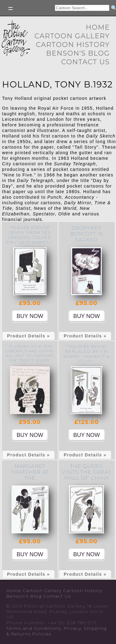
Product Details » (28, 336)
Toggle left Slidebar (11, 8)
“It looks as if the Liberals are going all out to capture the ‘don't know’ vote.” (30, 356)
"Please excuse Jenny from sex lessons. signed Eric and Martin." (30, 235)
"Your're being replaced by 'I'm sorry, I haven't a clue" (86, 354)
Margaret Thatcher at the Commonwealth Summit (30, 478)
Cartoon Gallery (72, 36)
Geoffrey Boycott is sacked (87, 234)
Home (98, 27)
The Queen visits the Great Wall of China (87, 472)
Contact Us (86, 62)
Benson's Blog (78, 53)
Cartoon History (73, 45)
